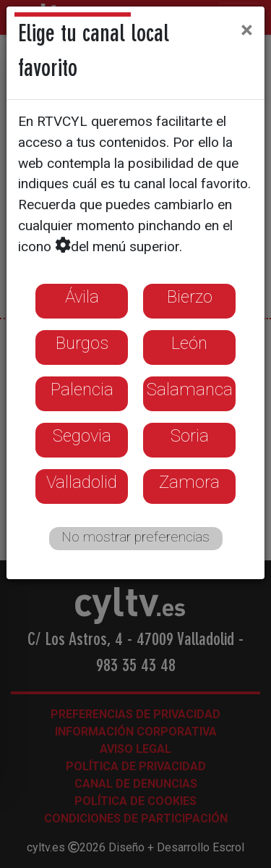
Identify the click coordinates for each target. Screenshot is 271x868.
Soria (190, 436)
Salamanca (190, 389)
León (189, 343)
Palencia (82, 389)
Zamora (189, 482)
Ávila (82, 297)
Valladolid (82, 482)
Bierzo (190, 297)
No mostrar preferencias (135, 537)
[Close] (247, 30)
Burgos (82, 343)
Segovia (82, 436)
